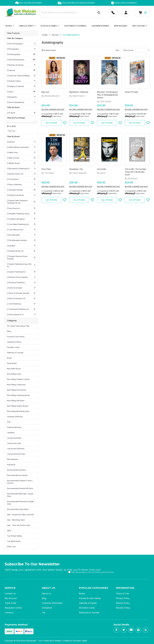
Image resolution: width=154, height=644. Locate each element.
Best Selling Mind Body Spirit (18, 411)
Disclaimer (47, 608)
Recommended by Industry (17, 475)
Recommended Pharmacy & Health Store (20, 503)
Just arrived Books (14, 438)
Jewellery (11, 433)
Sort (117, 50)
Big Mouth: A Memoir (79, 92)
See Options (51, 123)
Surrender (102, 169)
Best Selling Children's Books (18, 379)
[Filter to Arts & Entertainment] (21, 60)
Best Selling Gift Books (16, 401)
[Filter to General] (21, 70)
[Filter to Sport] (21, 92)
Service (10, 588)
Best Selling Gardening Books (18, 395)
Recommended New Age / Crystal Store (20, 495)
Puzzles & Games (50, 26)
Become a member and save (53, 109)
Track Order (11, 603)
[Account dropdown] (113, 13)
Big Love (45, 92)
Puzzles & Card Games (16, 337)
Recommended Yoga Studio (18, 509)
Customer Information (52, 603)
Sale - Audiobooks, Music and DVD (21, 515)
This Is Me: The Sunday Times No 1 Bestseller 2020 (135, 172)
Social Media (121, 625)
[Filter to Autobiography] (21, 54)
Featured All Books (14, 427)
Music (9, 331)
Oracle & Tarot (27, 26)
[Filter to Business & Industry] (21, 65)
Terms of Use (122, 594)
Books (10, 26)
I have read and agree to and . (91, 572)
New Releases (121, 26)
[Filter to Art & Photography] (21, 44)
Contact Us (10, 594)
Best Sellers (140, 26)
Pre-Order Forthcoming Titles (18, 326)
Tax (44, 613)
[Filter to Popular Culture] (21, 81)
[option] (29, 3)
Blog (44, 598)
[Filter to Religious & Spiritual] (21, 86)
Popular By (11, 465)
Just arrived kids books (16, 454)
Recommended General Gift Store (20, 488)
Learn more (57, 116)
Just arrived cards (14, 443)
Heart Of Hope (131, 92)
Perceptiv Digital (80, 641)
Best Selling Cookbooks (16, 385)
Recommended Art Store (17, 470)
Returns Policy (123, 603)
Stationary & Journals (89, 613)
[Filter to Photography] (21, 49)
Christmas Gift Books (15, 417)
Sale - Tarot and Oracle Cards (19, 525)
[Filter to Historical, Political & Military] (21, 76)
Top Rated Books (14, 541)
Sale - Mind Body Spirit (16, 520)
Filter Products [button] (13, 33)
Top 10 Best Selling (14, 536)
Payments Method (16, 625)
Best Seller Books (14, 369)
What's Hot (11, 547)
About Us (49, 588)
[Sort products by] (135, 50)
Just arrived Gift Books (16, 449)
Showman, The (76, 169)
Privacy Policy (109, 572)
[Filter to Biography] (21, 97)
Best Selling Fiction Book (17, 390)
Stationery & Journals (75, 26)
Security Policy (123, 608)
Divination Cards (13, 347)
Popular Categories (94, 588)
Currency (9, 613)
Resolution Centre (13, 608)
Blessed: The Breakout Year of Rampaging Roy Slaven (108, 95)
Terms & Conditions (94, 572)
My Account (11, 598)
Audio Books (12, 363)
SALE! (9, 531)
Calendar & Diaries (100, 26)
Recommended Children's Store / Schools (20, 482)
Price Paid (46, 169)
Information (125, 588)
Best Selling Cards (14, 374)
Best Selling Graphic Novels (18, 406)
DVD (9, 422)
